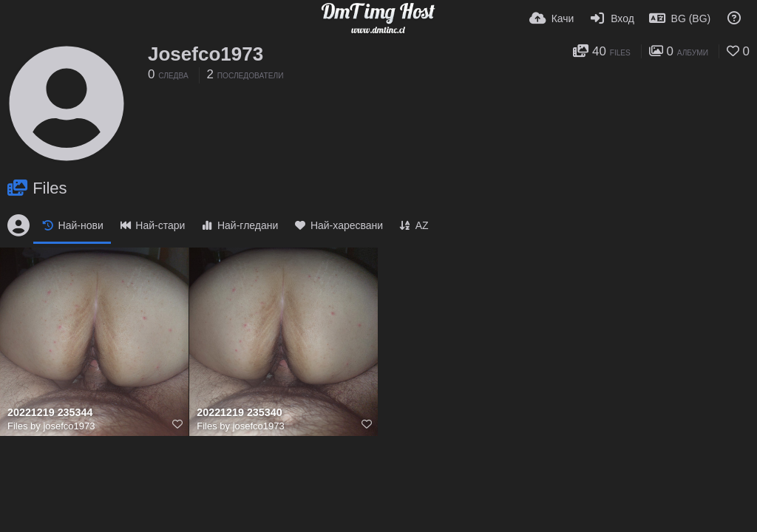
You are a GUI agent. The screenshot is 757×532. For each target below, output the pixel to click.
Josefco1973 (206, 54)
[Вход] (611, 18)
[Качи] (552, 18)
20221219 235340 (239, 413)
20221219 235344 (50, 413)
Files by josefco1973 (51, 426)
